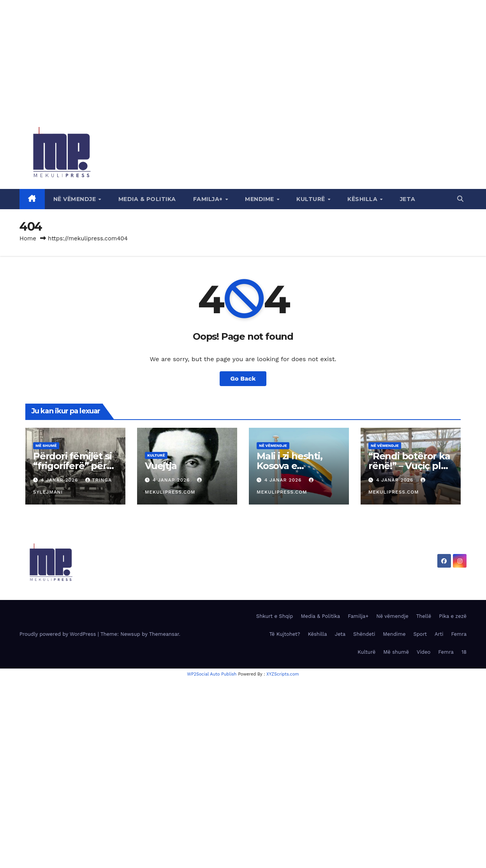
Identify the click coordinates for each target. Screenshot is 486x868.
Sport (420, 634)
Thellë (424, 616)
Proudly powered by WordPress (59, 634)
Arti (439, 634)
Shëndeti (364, 634)
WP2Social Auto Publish (212, 674)
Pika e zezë (453, 616)
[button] (460, 199)
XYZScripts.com (283, 674)
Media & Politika (147, 199)
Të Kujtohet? (284, 634)
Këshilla (363, 199)
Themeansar (164, 634)
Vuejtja (161, 466)
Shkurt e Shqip (275, 616)
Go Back (243, 378)
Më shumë (46, 445)
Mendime (260, 199)
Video (423, 652)
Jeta (408, 199)
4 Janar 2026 (60, 480)
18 (464, 652)
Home (28, 238)
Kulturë (312, 199)
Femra (459, 634)
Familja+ (209, 199)
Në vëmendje (76, 199)
